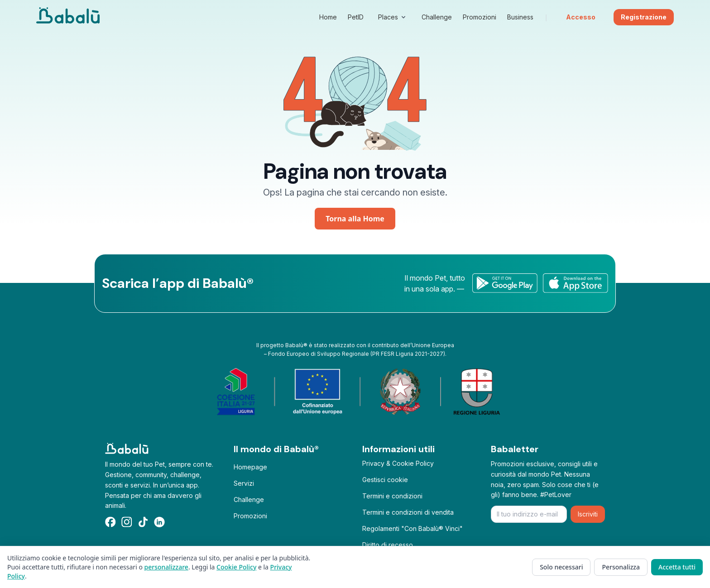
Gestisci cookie (385, 480)
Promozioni (250, 516)
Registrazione (644, 17)
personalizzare (166, 567)
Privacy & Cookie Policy (398, 463)
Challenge (249, 500)
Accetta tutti (677, 567)
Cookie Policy (236, 567)
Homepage (250, 467)
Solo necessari (561, 567)
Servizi (244, 483)
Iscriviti (588, 514)
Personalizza (621, 567)
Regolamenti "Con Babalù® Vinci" (413, 528)
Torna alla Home (355, 219)
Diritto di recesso (388, 545)
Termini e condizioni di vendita (408, 512)
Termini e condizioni (392, 496)
